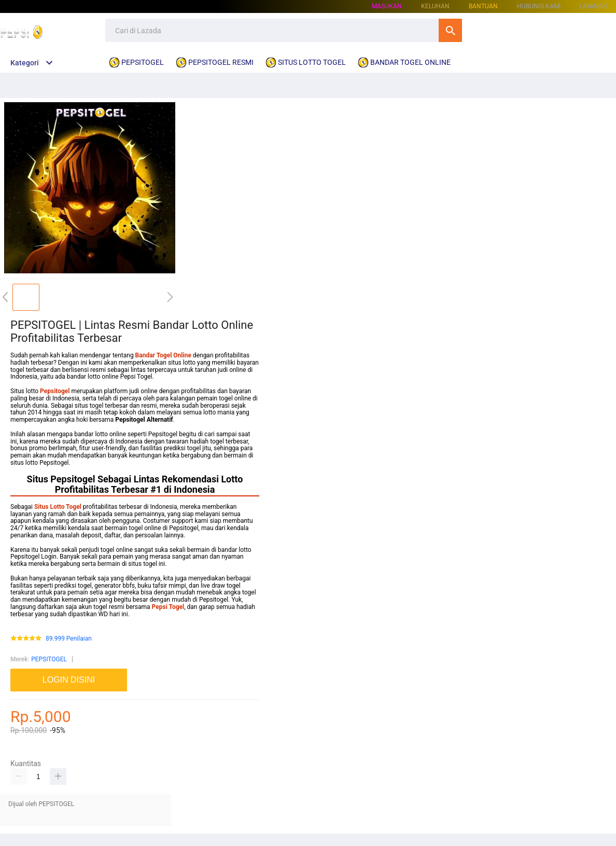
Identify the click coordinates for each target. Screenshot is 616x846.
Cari (450, 30)
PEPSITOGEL (49, 659)
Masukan (387, 6)
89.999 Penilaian (69, 639)
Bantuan (483, 6)
